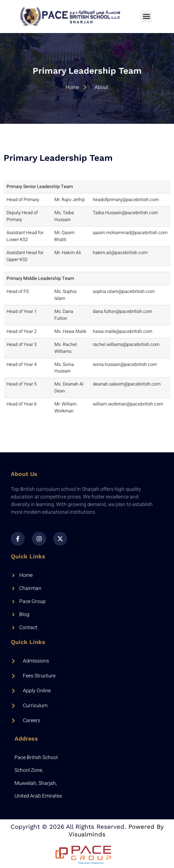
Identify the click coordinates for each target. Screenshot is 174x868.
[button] (146, 17)
